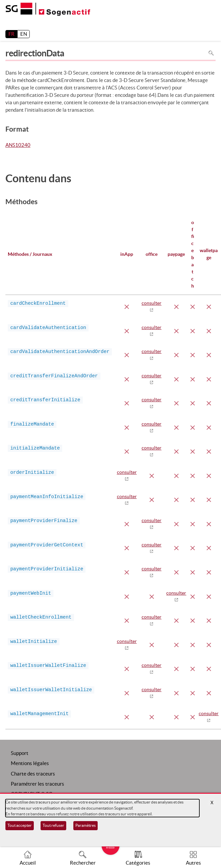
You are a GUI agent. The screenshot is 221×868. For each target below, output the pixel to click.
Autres (193, 863)
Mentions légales (30, 763)
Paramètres (85, 825)
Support (20, 753)
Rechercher (83, 863)
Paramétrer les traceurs (38, 784)
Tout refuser (53, 825)
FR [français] (11, 34)
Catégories (138, 863)
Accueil (28, 863)
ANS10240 (18, 145)
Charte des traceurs (33, 774)
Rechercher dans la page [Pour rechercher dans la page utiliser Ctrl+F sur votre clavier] (211, 53)
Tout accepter (20, 825)
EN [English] (24, 34)
